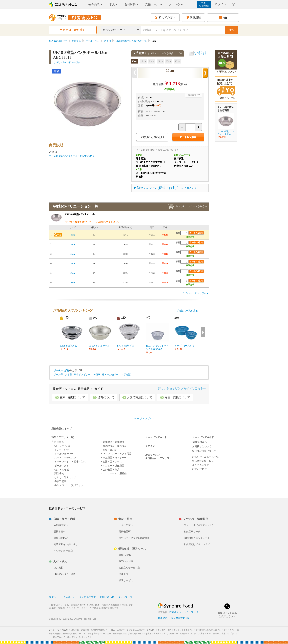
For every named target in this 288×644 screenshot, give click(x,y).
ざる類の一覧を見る (187, 311)
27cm (169, 61)
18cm (143, 61)
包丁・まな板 (62, 470)
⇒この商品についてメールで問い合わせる (72, 156)
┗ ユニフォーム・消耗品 (113, 473)
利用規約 (163, 618)
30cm (177, 61)
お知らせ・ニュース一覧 (205, 457)
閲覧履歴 (193, 17)
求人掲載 (58, 568)
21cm (152, 61)
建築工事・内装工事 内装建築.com (163, 634)
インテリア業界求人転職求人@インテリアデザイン (212, 630)
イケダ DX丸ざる (184, 346)
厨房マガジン (152, 455)
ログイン (150, 446)
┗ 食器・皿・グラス (111, 462)
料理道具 (76, 41)
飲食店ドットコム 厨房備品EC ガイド (78, 389)
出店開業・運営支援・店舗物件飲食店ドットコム (93, 630)
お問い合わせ (199, 469)
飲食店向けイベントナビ (197, 544)
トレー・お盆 (62, 450)
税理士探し (125, 574)
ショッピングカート (156, 437)
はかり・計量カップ (65, 477)
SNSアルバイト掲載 (64, 574)
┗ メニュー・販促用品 (112, 466)
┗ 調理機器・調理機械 (112, 442)
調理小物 (59, 473)
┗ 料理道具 (58, 442)
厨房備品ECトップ (58, 41)
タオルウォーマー (64, 454)
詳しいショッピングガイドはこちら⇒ (182, 388)
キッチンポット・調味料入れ (70, 462)
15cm (134, 61)
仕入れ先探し (126, 525)
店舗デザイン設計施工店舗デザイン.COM (135, 630)
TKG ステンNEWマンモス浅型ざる (157, 347)
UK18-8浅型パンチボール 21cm (226, 133)
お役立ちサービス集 (129, 568)
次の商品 (205, 73)
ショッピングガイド (203, 437)
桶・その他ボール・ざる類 (116, 375)
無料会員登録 (204, 4)
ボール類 (58, 375)
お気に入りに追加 (152, 138)
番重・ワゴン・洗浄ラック (69, 485)
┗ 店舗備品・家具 (109, 470)
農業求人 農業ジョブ (222, 634)
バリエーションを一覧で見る (201, 53)
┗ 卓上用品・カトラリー (113, 458)
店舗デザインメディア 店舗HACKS (196, 634)
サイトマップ (125, 597)
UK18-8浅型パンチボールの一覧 (131, 41)
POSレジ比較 (126, 561)
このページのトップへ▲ (196, 293)
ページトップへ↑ (144, 419)
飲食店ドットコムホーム (62, 597)
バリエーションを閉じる (181, 53)
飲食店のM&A (61, 538)
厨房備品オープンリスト (158, 458)
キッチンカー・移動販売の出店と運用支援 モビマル (122, 634)
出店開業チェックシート (197, 538)
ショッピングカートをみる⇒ (191, 206)
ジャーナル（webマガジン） (199, 525)
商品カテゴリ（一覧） (63, 437)
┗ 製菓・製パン (108, 450)
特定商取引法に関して (204, 451)
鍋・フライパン (63, 446)
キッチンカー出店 (63, 551)
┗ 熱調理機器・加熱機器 (113, 446)
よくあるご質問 (201, 465)
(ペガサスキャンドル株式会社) (67, 62)
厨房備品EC (125, 532)
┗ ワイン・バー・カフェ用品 (115, 454)
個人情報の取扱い (181, 618)
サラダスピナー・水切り (87, 375)
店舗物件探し (61, 525)
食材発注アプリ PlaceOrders (134, 538)
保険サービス (126, 580)
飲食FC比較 (125, 555)
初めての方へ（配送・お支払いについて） (167, 188)
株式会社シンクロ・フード (184, 612)
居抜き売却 (60, 532)
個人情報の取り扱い (203, 461)
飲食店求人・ (172, 630)
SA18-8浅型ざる (68, 346)
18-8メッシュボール (99, 346)
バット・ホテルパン (65, 458)
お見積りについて (202, 446)
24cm (160, 61)
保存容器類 (60, 481)
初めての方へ (165, 17)
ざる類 (107, 41)
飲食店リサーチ (192, 532)
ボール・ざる (92, 41)
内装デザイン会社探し (66, 544)
